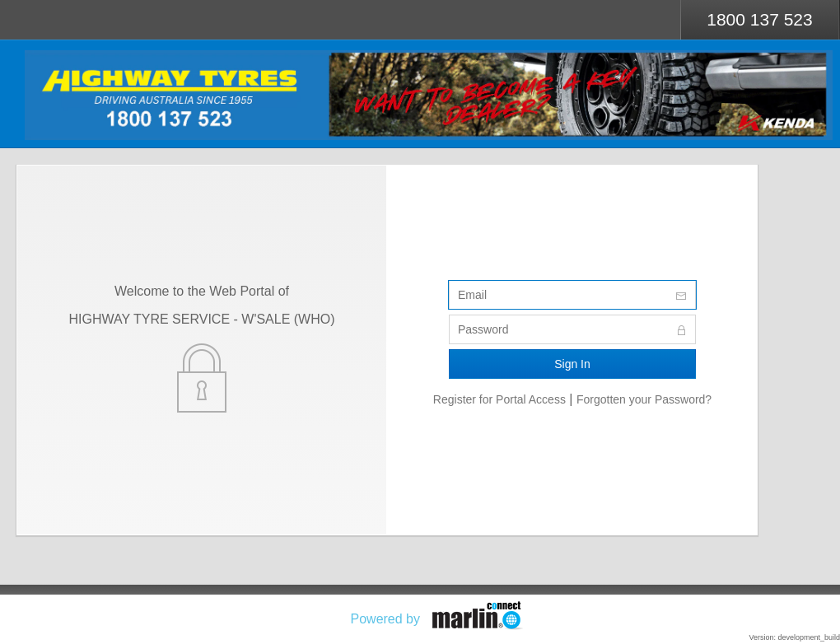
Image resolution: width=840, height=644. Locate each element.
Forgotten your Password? (644, 399)
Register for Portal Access (499, 399)
